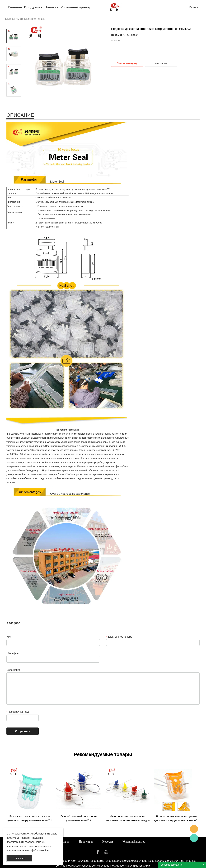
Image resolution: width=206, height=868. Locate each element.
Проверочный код (18, 712)
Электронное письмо (119, 637)
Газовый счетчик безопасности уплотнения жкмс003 (79, 818)
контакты (161, 63)
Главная (15, 7)
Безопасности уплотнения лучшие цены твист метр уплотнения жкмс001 (30, 818)
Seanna (194, 829)
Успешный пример (76, 7)
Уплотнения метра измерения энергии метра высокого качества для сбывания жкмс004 (127, 819)
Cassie (194, 838)
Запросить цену (127, 63)
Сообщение (13, 670)
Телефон (12, 653)
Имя (9, 637)
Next (14, 101)
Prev (14, 24)
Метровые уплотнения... (31, 19)
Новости (51, 7)
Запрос (65, 841)
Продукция (33, 7)
